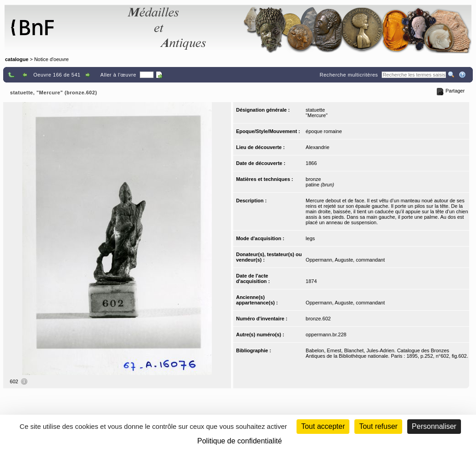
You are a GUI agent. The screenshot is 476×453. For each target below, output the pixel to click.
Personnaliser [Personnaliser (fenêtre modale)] (434, 426)
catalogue (17, 59)
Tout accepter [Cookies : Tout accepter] (323, 426)
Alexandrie (317, 147)
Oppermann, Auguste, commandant (345, 260)
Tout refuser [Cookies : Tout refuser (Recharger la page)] (378, 426)
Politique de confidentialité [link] (240, 441)
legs (310, 238)
